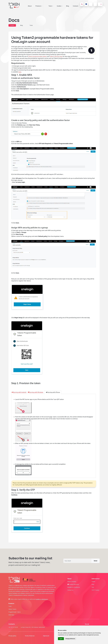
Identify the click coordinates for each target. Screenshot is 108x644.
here (20, 72)
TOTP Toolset (95, 590)
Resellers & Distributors (74, 587)
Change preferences (70, 639)
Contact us (70, 590)
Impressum (47, 636)
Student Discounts (73, 584)
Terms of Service (31, 636)
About (30, 6)
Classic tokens (12, 609)
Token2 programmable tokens (38, 56)
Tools (31, 25)
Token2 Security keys (56, 56)
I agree (61, 639)
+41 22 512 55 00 (13, 627)
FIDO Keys (11, 615)
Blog (68, 6)
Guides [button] (60, 6)
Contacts (76, 6)
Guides (12, 25)
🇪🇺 (86, 4)
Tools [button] (51, 6)
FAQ (93, 587)
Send (95, 561)
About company (72, 581)
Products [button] (39, 6)
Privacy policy (13, 636)
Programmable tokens (15, 612)
